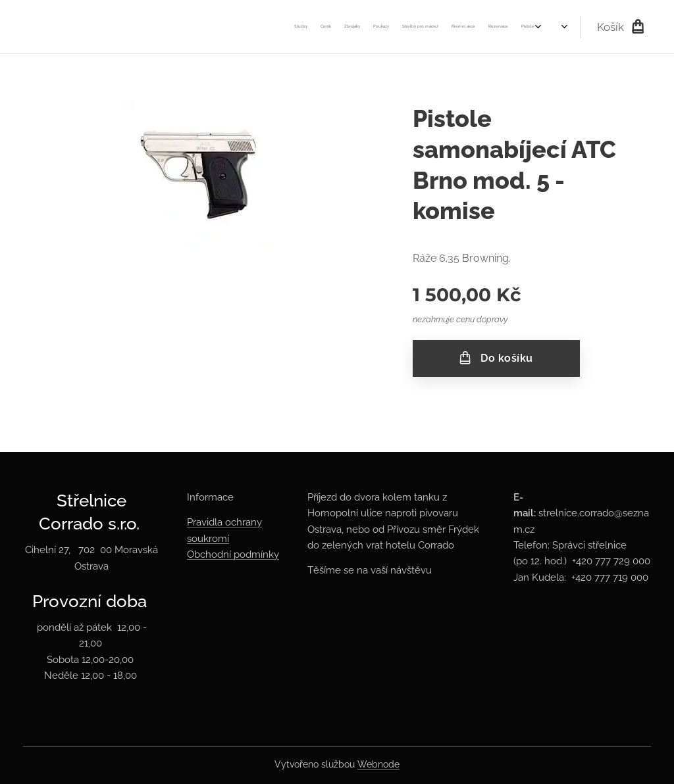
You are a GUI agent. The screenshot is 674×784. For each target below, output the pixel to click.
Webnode (378, 764)
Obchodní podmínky (233, 554)
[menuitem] (227, 27)
